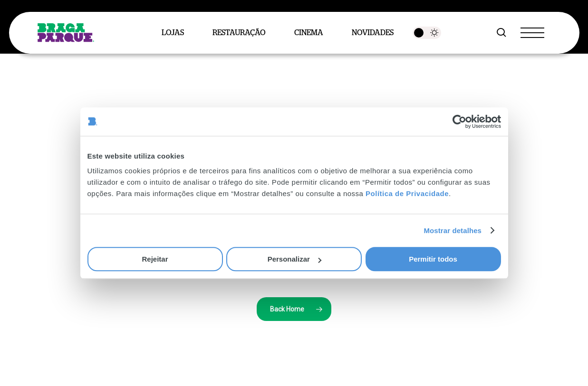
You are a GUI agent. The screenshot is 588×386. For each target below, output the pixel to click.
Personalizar (294, 259)
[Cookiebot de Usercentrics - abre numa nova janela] (459, 122)
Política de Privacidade (407, 193)
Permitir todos (433, 259)
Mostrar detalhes (453, 231)
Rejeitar (155, 259)
